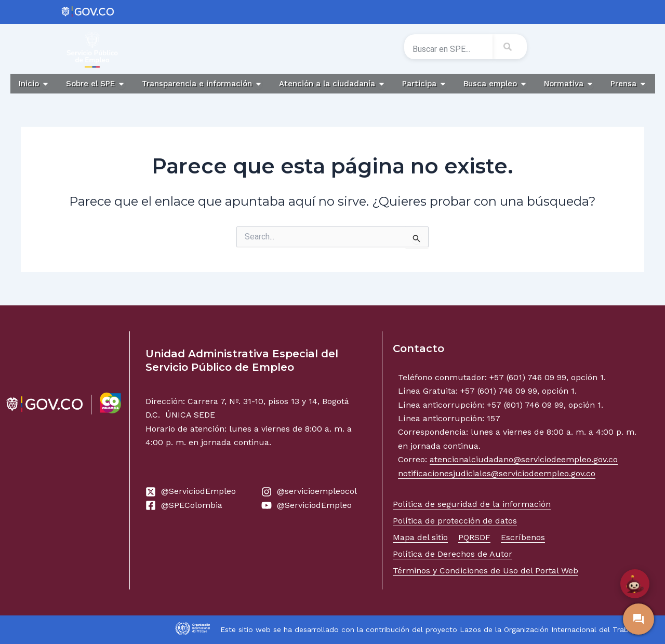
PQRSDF (474, 537)
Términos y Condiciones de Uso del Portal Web (486, 571)
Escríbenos (523, 537)
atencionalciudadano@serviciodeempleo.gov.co (524, 459)
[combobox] (448, 49)
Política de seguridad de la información (472, 504)
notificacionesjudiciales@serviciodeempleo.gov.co (497, 473)
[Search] (510, 47)
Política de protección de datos (455, 521)
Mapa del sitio (420, 537)
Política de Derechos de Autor (453, 554)
